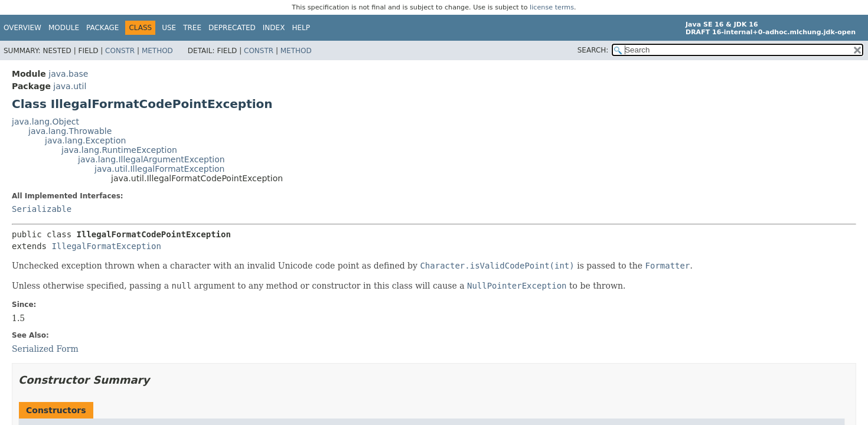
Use (169, 28)
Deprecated (232, 28)
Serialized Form (45, 349)
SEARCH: (593, 50)
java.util (70, 86)
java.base (68, 74)
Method (157, 51)
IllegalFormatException (106, 246)
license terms (552, 7)
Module (64, 28)
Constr (120, 51)
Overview (22, 28)
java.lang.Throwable (70, 131)
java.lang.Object (45, 122)
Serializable (42, 209)
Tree (192, 28)
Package (102, 28)
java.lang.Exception (85, 140)
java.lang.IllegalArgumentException (151, 159)
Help (301, 28)
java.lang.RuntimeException (119, 150)
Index (274, 28)
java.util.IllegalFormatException (160, 169)
